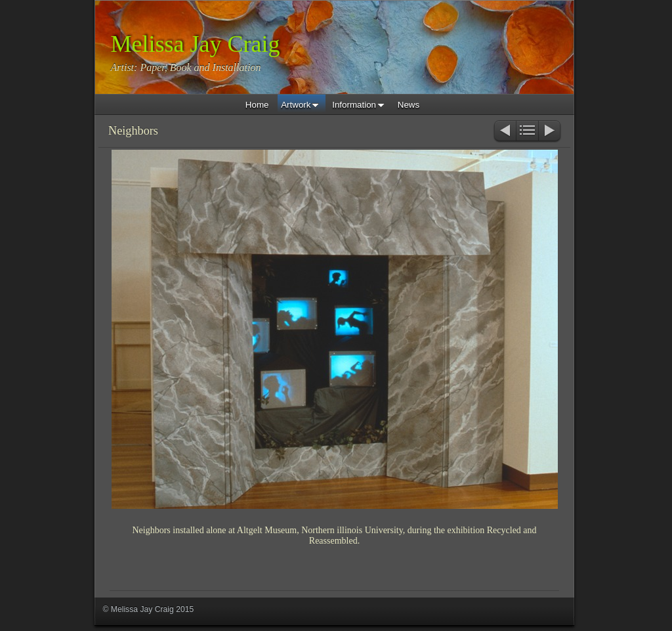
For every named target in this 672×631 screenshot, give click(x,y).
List (527, 132)
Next (550, 132)
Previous (504, 132)
